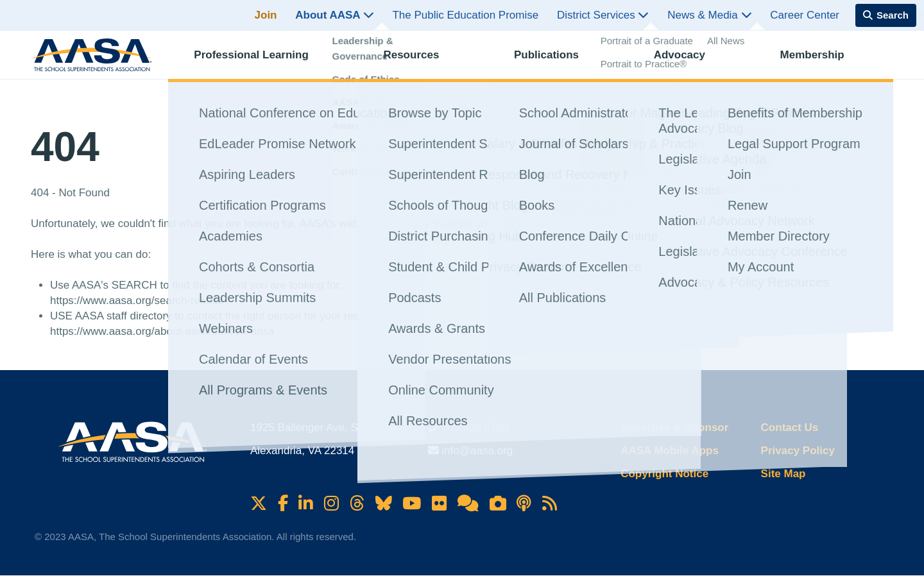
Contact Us (790, 428)
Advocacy (691, 61)
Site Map (783, 474)
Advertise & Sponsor (674, 428)
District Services (603, 15)
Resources (423, 61)
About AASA (334, 15)
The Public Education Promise (465, 15)
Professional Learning (263, 61)
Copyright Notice (664, 474)
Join (266, 15)
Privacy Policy (798, 451)
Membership (824, 61)
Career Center (805, 15)
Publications (558, 61)
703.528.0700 (475, 428)
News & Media (709, 15)
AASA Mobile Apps (670, 451)
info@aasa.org (477, 451)
